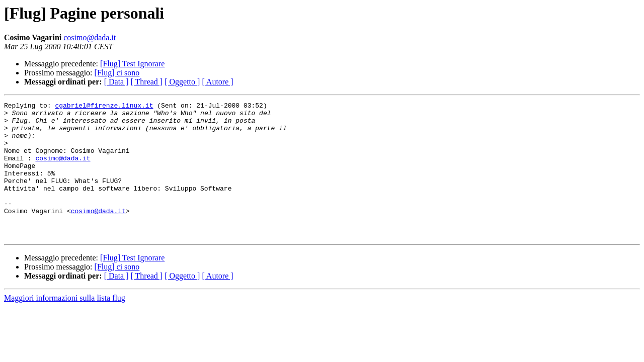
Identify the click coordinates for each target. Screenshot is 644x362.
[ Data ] (116, 82)
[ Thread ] (147, 82)
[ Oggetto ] (182, 82)
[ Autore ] (217, 82)
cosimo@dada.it (90, 37)
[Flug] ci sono (117, 73)
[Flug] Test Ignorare (132, 64)
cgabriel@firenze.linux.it (104, 107)
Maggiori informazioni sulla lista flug (65, 325)
